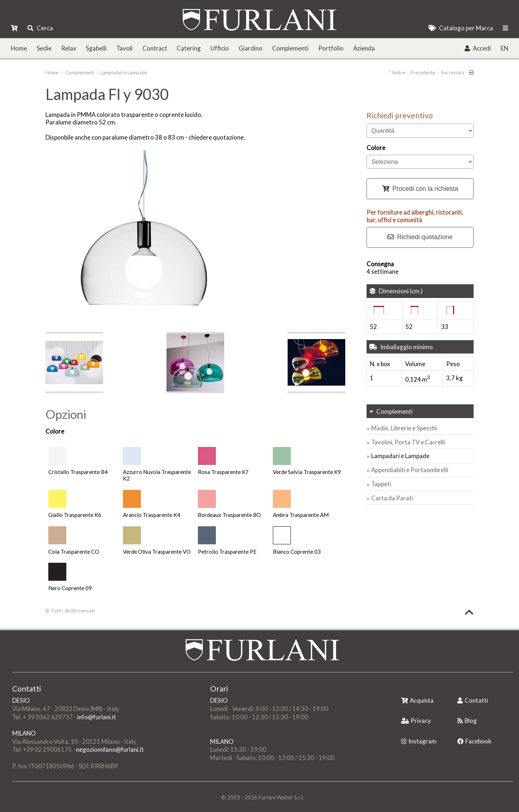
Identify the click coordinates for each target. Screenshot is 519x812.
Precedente (423, 73)
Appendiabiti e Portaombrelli (410, 470)
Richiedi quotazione (420, 237)
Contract (155, 48)
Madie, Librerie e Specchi (404, 428)
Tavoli (125, 48)
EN (504, 48)
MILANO (24, 733)
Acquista (417, 700)
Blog (467, 721)
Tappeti (381, 484)
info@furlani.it (97, 717)
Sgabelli (96, 48)
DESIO (21, 700)
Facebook (474, 741)
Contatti (473, 700)
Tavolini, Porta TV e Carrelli (408, 442)
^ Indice (397, 73)
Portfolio (331, 48)
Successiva (453, 73)
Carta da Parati (392, 498)
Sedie (44, 48)
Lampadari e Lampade (124, 73)
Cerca (40, 28)
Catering (189, 48)
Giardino (250, 48)
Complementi (290, 48)
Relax (69, 48)
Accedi (478, 48)
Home (19, 48)
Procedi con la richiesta (420, 189)
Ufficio (220, 48)
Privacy (416, 721)
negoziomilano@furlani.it (110, 749)
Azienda (364, 48)
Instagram (419, 741)
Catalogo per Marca (461, 28)
